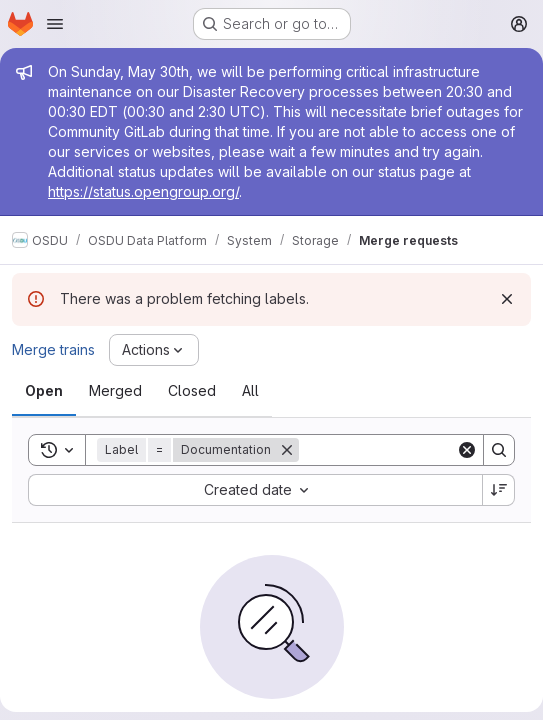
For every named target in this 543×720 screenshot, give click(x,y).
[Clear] (467, 450)
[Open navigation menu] (55, 24)
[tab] (44, 391)
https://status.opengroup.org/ (143, 191)
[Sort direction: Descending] (499, 490)
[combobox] (255, 490)
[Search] (423, 450)
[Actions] (154, 350)
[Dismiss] (507, 299)
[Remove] (287, 450)
